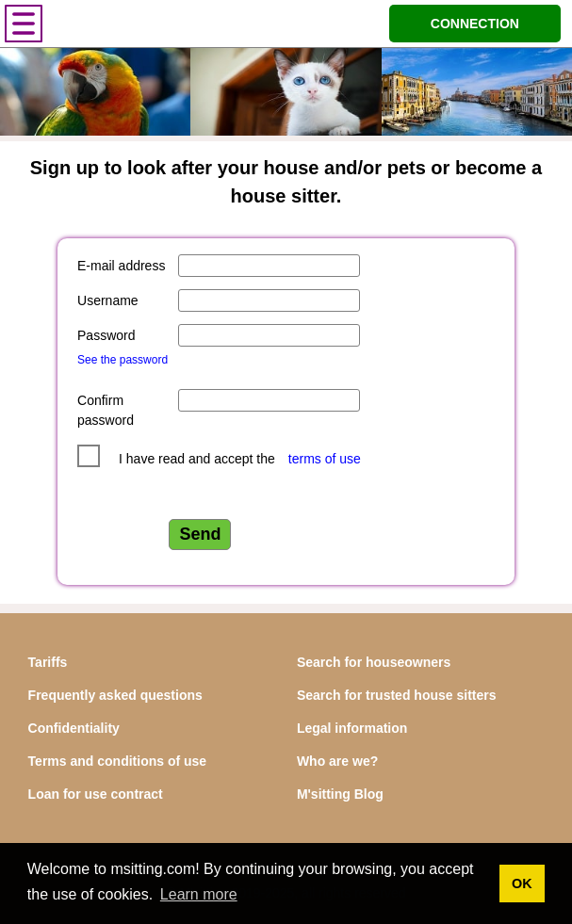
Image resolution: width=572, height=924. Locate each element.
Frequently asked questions (115, 695)
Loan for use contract (96, 794)
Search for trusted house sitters (397, 695)
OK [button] (522, 883)
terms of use (325, 459)
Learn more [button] (199, 894)
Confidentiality (74, 728)
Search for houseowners (374, 662)
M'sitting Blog (340, 794)
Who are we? (337, 761)
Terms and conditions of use (118, 761)
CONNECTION (475, 24)
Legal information (352, 728)
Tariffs (48, 662)
